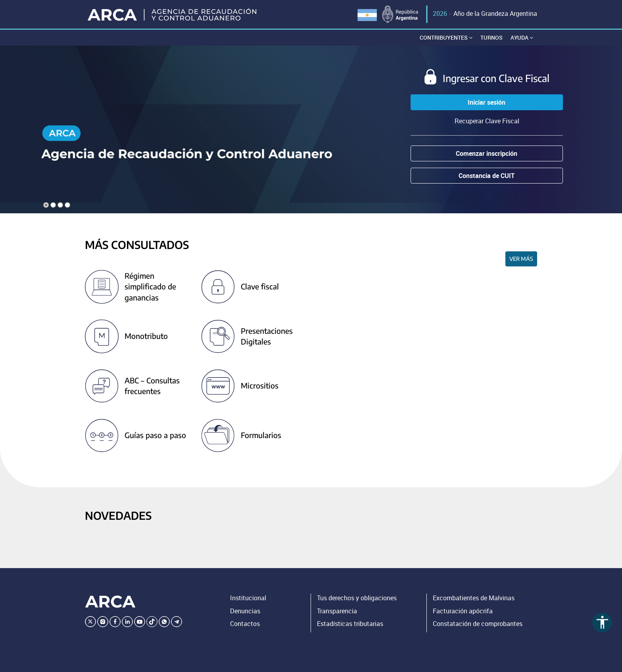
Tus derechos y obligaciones (357, 598)
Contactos (245, 624)
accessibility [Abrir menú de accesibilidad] (602, 622)
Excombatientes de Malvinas (474, 598)
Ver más (521, 259)
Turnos (491, 37)
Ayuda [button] (522, 37)
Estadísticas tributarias (350, 624)
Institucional (248, 598)
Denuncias (245, 611)
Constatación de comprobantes (478, 624)
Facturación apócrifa (463, 611)
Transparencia (337, 611)
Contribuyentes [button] (446, 37)
